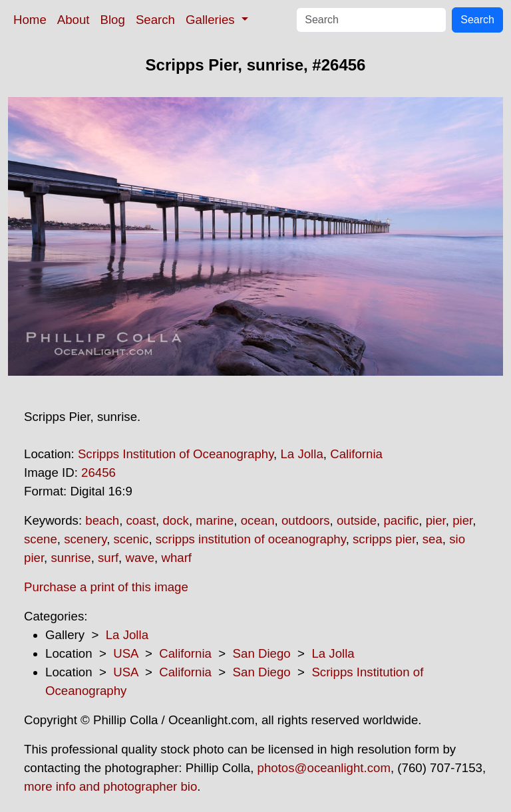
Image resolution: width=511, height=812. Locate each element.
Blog (113, 20)
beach (102, 520)
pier (436, 520)
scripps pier (384, 539)
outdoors (306, 520)
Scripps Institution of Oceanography (176, 454)
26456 (98, 473)
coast (141, 520)
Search (155, 20)
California (356, 454)
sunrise (71, 558)
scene (41, 539)
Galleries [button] (212, 20)
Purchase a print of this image (106, 587)
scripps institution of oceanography (251, 539)
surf (108, 558)
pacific (401, 520)
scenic (131, 539)
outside (357, 520)
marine (215, 520)
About (74, 20)
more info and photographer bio (110, 786)
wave (140, 558)
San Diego (262, 653)
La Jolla (301, 454)
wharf (176, 558)
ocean (258, 520)
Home (30, 20)
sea (432, 539)
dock (175, 520)
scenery (85, 539)
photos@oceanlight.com (324, 768)
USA (125, 653)
